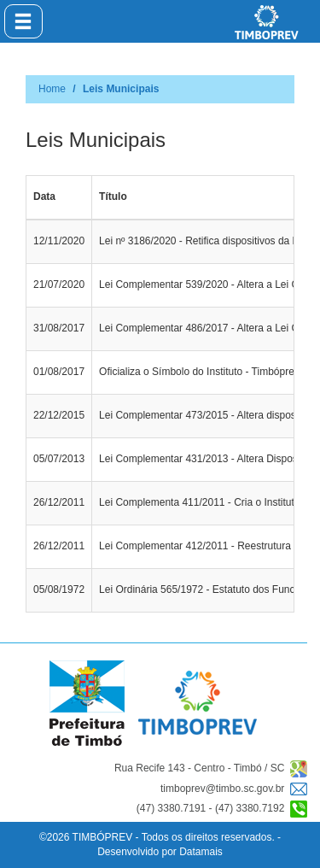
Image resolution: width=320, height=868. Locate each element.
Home (52, 89)
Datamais (201, 852)
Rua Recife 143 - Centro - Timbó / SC (211, 769)
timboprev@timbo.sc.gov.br (234, 789)
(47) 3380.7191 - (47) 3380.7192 (222, 809)
